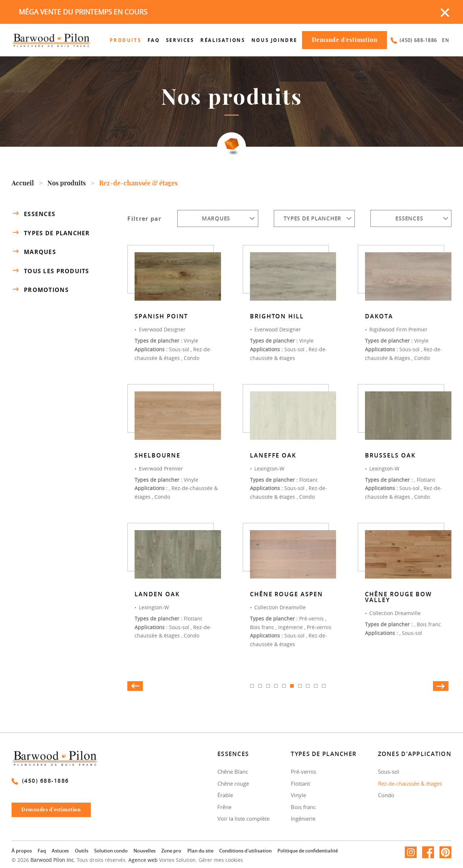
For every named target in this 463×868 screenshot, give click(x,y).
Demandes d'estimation (56, 812)
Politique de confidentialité (308, 851)
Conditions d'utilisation (245, 851)
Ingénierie (303, 818)
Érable (225, 795)
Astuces (60, 851)
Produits (125, 40)
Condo (386, 795)
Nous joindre (274, 40)
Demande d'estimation (345, 40)
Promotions (40, 290)
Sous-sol (388, 772)
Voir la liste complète (243, 818)
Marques (34, 252)
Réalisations (223, 40)
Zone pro (171, 851)
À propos (22, 851)
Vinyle (298, 795)
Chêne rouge (233, 783)
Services (180, 40)
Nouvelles (145, 851)
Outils (82, 851)
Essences (33, 214)
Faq (154, 40)
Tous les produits (50, 271)
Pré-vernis (303, 772)
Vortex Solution (177, 860)
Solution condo (111, 851)
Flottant (300, 783)
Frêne (224, 807)
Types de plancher (51, 233)
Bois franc (303, 807)
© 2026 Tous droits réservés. (69, 860)
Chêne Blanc (233, 772)
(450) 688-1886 (414, 40)
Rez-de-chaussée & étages (410, 783)
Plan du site (200, 851)
